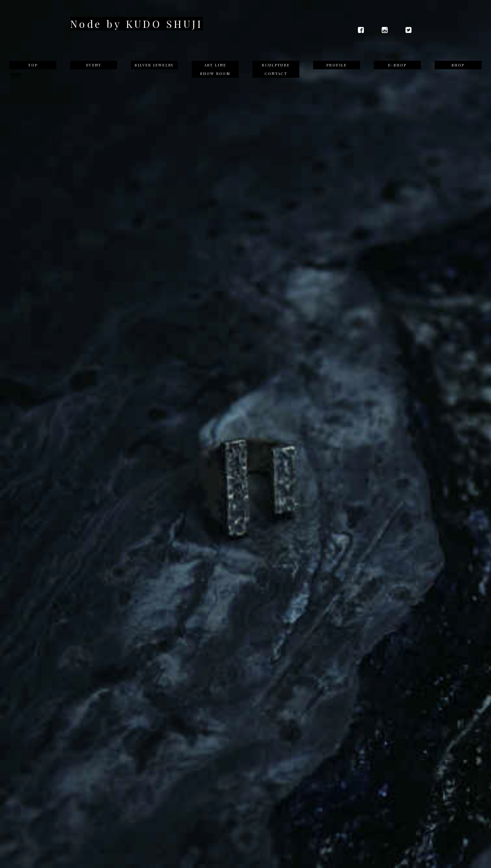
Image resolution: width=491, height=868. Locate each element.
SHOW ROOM (215, 73)
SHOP (458, 65)
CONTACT (276, 73)
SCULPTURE (276, 65)
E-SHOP (397, 65)
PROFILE (337, 65)
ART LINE (215, 65)
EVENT (94, 65)
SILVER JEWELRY (154, 65)
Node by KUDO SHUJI (137, 24)
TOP (33, 65)
